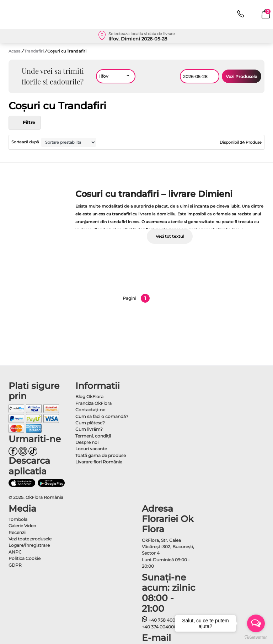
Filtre (25, 123)
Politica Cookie (25, 558)
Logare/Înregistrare (29, 545)
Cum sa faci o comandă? (102, 416)
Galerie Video (22, 526)
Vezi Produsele (241, 76)
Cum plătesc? (90, 423)
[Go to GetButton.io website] (256, 637)
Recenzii (17, 532)
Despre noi (87, 442)
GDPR (15, 565)
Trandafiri (34, 51)
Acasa (15, 51)
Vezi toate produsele (30, 539)
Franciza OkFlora (93, 403)
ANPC (15, 552)
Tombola (18, 519)
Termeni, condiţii (93, 436)
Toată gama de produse (101, 455)
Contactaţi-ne (90, 410)
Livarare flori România (99, 462)
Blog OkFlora (89, 397)
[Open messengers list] (256, 623)
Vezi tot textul (170, 236)
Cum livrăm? (89, 429)
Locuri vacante (91, 449)
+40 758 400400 (163, 620)
